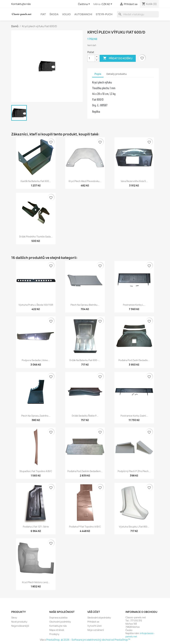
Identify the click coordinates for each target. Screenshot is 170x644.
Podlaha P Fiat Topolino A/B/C (85, 527)
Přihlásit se (93, 622)
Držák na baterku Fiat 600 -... (85, 360)
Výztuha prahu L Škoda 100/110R (36, 305)
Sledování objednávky (99, 618)
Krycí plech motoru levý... (36, 582)
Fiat (43, 14)
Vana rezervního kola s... (134, 181)
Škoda (54, 14)
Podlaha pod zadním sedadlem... (85, 471)
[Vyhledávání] (138, 14)
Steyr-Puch (104, 14)
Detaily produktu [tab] (117, 74)
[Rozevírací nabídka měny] (107, 4)
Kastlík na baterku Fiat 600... (36, 181)
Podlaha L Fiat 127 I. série (36, 527)
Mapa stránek (57, 630)
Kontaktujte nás (21, 4)
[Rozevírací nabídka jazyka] (85, 4)
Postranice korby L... (134, 305)
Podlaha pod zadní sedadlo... (134, 360)
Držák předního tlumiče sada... (36, 237)
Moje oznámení (96, 630)
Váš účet (94, 612)
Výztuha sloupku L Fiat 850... (134, 527)
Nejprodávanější (20, 626)
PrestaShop (53, 640)
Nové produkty (19, 622)
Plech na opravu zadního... (36, 416)
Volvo (66, 14)
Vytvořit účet (95, 626)
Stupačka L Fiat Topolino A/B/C (36, 471)
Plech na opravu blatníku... (85, 305)
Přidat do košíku (118, 58)
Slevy (14, 618)
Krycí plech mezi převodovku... (85, 181)
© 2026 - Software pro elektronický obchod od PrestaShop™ (96, 640)
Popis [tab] (98, 74)
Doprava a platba (58, 618)
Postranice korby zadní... (134, 416)
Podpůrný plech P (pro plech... (134, 471)
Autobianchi (83, 14)
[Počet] (91, 58)
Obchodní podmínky (60, 622)
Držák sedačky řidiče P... (85, 416)
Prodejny (54, 634)
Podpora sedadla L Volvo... (36, 360)
